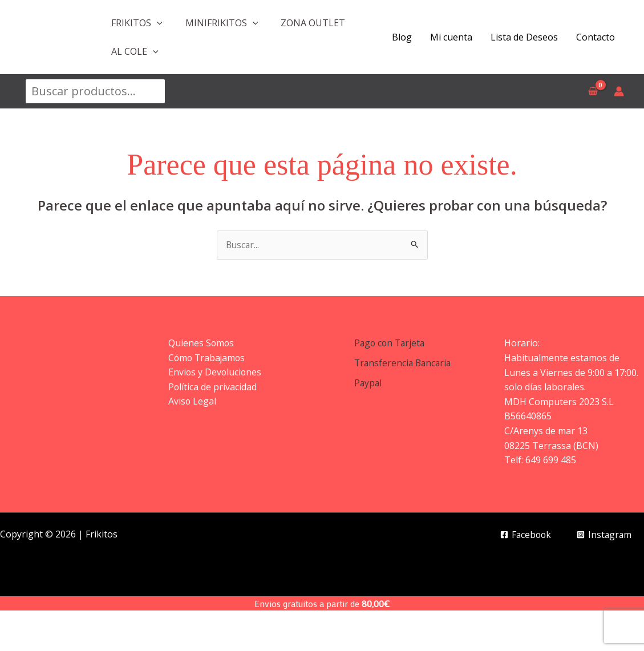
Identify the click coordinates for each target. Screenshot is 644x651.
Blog (402, 37)
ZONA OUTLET (313, 23)
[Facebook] (523, 535)
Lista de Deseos (524, 37)
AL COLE (135, 51)
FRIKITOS (137, 23)
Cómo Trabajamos (208, 358)
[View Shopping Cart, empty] (593, 91)
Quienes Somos (202, 343)
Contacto (596, 37)
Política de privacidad (213, 387)
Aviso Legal (193, 402)
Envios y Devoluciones (216, 373)
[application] (157, 23)
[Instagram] (603, 535)
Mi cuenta (451, 37)
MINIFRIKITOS (222, 23)
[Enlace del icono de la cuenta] (619, 91)
